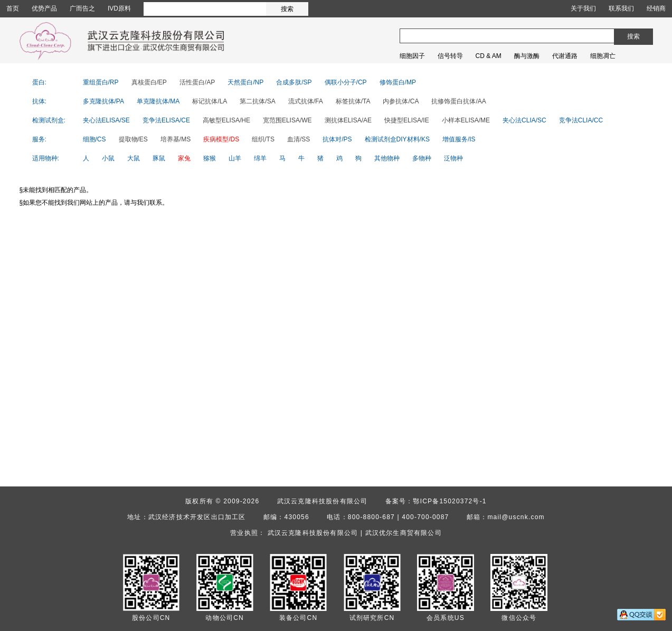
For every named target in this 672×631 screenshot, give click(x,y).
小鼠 (108, 158)
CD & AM (489, 56)
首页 (13, 8)
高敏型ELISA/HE (226, 120)
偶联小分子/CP (346, 82)
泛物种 (453, 158)
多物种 (422, 158)
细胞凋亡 (603, 56)
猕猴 (210, 158)
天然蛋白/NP (245, 82)
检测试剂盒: (49, 120)
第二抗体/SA (257, 101)
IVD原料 (119, 8)
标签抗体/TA (353, 101)
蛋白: (39, 82)
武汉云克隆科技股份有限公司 (323, 501)
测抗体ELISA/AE (348, 120)
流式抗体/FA (306, 101)
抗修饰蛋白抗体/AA (458, 101)
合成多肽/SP (294, 82)
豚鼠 (159, 158)
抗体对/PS (337, 139)
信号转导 (450, 56)
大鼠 (134, 158)
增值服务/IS (459, 139)
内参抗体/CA (401, 101)
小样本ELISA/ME (466, 120)
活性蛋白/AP (197, 82)
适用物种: (46, 158)
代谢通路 (565, 56)
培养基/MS (176, 139)
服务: (39, 139)
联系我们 (621, 8)
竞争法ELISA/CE (166, 120)
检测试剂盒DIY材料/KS (397, 139)
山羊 (235, 158)
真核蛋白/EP (149, 82)
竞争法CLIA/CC (581, 120)
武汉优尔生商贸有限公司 (404, 533)
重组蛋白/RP (101, 82)
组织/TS (263, 139)
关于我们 (583, 8)
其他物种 (387, 158)
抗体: (39, 101)
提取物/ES (133, 139)
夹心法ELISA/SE (106, 120)
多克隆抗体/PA (103, 101)
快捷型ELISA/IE (407, 120)
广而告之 (82, 8)
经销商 (656, 8)
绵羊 (260, 158)
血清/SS (299, 139)
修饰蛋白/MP (398, 82)
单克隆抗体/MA (158, 101)
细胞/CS (94, 139)
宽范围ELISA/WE (287, 120)
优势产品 (44, 8)
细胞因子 (412, 56)
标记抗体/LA (210, 101)
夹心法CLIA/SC (524, 120)
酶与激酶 (527, 56)
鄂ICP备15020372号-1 (449, 501)
